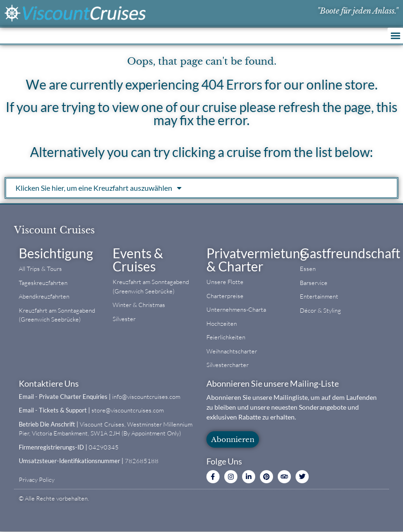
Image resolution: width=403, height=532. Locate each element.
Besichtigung (56, 253)
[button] (395, 35)
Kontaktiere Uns (49, 383)
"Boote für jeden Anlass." (358, 11)
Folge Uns (224, 461)
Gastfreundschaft (350, 253)
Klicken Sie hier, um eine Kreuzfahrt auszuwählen (99, 188)
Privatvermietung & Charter (257, 260)
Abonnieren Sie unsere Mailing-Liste (273, 383)
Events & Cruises (138, 260)
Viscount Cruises (54, 230)
